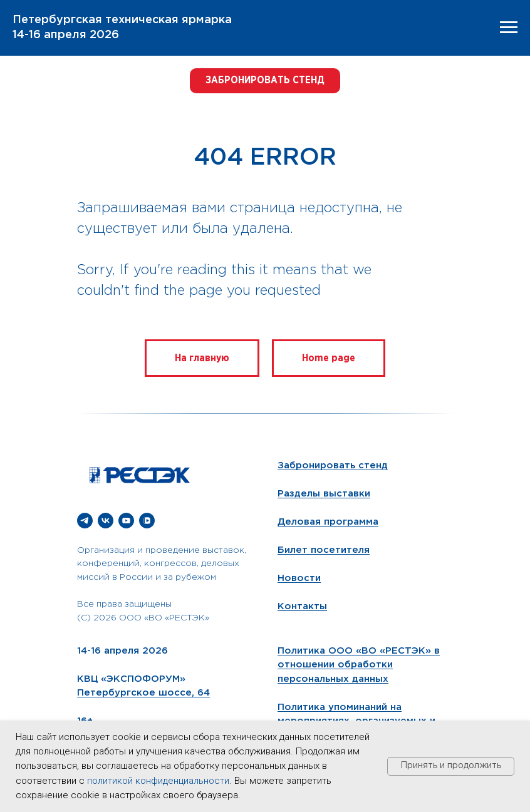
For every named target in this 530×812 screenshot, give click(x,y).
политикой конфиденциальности (158, 781)
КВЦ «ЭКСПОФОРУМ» (131, 679)
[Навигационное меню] (509, 28)
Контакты (302, 606)
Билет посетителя (324, 550)
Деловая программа (328, 522)
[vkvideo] (147, 521)
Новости (299, 578)
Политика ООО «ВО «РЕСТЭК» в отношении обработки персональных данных (359, 665)
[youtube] (126, 521)
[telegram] (85, 521)
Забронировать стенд (333, 465)
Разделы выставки (324, 494)
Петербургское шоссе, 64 (143, 693)
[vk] (106, 521)
